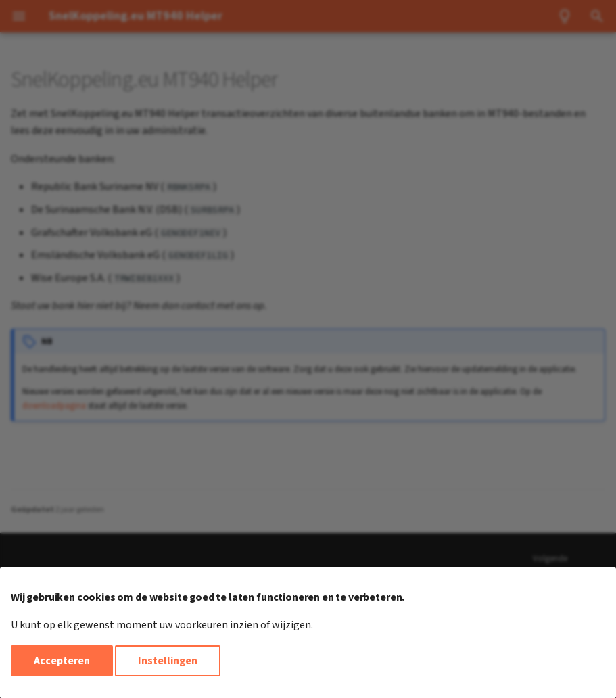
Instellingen (168, 661)
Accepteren (62, 661)
